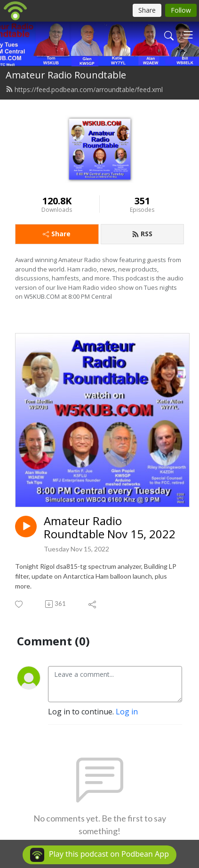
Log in (127, 712)
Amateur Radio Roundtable (66, 75)
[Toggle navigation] (188, 35)
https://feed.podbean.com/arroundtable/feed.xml (84, 89)
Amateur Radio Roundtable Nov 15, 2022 (110, 528)
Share (57, 234)
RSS (142, 234)
